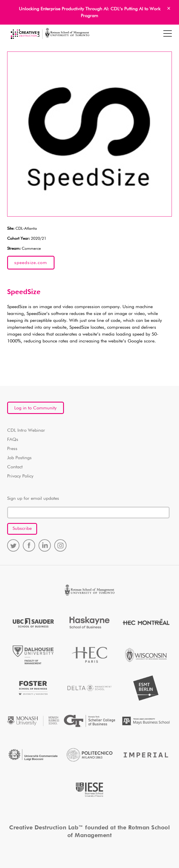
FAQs (13, 440)
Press (12, 449)
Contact (15, 467)
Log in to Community (35, 408)
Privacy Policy (20, 476)
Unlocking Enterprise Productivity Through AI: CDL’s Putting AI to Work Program (90, 13)
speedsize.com (31, 263)
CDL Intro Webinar (26, 431)
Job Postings (19, 458)
